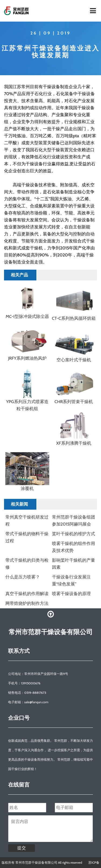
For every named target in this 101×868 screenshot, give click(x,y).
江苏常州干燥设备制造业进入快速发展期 (51, 52)
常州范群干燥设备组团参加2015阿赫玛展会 (74, 521)
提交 (22, 848)
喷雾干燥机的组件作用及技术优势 (74, 547)
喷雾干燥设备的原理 (71, 594)
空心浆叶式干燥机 (74, 360)
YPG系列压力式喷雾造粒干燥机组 (27, 405)
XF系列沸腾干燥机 (74, 443)
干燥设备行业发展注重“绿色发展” (71, 580)
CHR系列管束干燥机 (74, 402)
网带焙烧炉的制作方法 (27, 603)
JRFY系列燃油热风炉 (27, 358)
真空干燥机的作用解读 (27, 594)
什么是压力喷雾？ (23, 577)
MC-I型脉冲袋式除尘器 (27, 316)
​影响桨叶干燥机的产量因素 (74, 564)
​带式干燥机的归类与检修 (27, 564)
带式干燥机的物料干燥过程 (27, 537)
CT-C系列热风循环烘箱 (74, 318)
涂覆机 (27, 488)
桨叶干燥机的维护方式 (74, 534)
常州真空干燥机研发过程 (27, 521)
